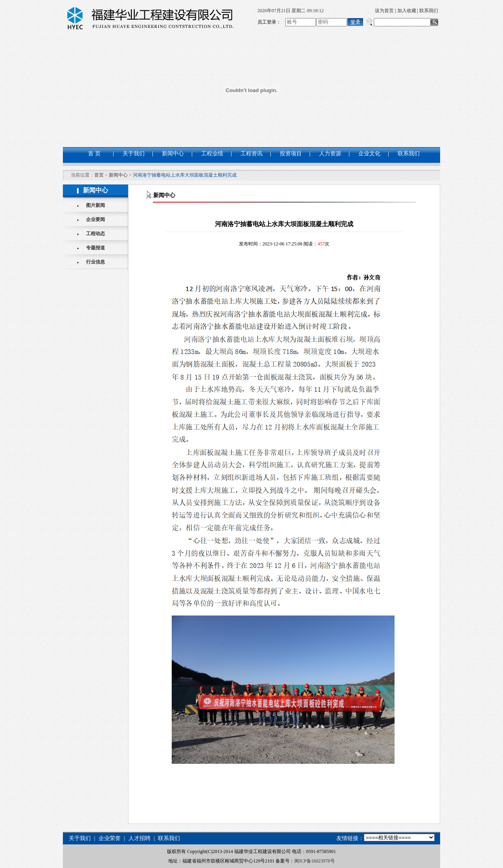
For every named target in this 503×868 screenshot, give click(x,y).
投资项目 (291, 154)
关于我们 (134, 154)
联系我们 (429, 11)
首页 (99, 175)
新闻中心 (173, 154)
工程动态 (95, 234)
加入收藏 (407, 11)
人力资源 (330, 154)
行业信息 (95, 262)
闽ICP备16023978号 (315, 861)
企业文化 (369, 154)
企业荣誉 (109, 838)
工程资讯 (251, 154)
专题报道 (95, 248)
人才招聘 (140, 838)
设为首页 (384, 11)
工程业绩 (212, 154)
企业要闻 (95, 219)
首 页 (94, 154)
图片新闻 (95, 205)
